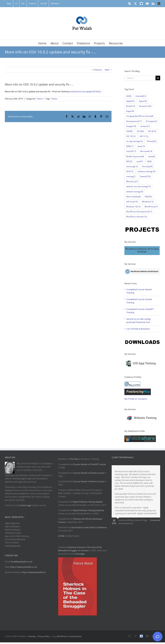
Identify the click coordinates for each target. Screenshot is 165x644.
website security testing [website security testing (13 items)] (138, 186)
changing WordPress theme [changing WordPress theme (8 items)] (140, 116)
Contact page (25, 505)
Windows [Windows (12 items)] (148, 202)
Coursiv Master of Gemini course (89, 481)
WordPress (62, 636)
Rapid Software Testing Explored (88, 510)
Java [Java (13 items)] (141, 146)
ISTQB (61, 536)
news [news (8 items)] (152, 156)
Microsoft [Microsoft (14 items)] (146, 151)
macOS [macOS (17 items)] (131, 151)
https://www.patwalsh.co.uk (24, 567)
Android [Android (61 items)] (141, 96)
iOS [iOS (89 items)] (129, 131)
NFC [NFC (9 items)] (129, 161)
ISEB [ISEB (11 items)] (130, 146)
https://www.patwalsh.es (34, 572)
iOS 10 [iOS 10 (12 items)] (131, 136)
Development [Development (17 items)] (134, 121)
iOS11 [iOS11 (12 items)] (144, 136)
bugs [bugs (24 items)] (130, 111)
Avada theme (76, 636)
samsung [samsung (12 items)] (132, 166)
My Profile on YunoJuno (136, 399)
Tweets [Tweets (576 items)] (145, 176)
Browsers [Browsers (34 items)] (145, 106)
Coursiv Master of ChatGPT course (89, 464)
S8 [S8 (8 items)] (149, 161)
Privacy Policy (44, 636)
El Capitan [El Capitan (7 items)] (152, 121)
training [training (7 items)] (131, 176)
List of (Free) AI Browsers (138, 329)
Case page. (80, 554)
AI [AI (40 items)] (129, 96)
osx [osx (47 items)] (140, 161)
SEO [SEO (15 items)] (130, 171)
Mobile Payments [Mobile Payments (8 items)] (135, 156)
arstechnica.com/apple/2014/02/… (86, 91)
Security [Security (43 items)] (147, 166)
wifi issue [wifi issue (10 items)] (132, 202)
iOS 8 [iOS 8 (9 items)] (140, 131)
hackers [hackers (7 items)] (145, 126)
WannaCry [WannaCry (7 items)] (132, 181)
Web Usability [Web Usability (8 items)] (133, 197)
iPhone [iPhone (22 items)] (152, 141)
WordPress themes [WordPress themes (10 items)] (136, 217)
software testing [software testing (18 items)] (146, 171)
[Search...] (140, 78)
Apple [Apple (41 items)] (131, 101)
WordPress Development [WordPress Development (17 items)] (139, 212)
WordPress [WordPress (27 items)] (151, 207)
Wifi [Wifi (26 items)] (148, 197)
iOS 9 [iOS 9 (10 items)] (152, 131)
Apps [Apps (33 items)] (143, 101)
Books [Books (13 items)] (131, 106)
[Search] (158, 78)
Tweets (40, 99)
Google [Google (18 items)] (131, 126)
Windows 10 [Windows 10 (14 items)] (133, 207)
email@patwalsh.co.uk (22, 562)
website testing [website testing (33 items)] (135, 192)
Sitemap (32, 636)
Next (107, 70)
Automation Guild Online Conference (89, 527)
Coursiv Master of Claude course (89, 473)
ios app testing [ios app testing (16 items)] (134, 141)
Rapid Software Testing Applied (88, 502)
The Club (74, 459)
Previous (98, 70)
